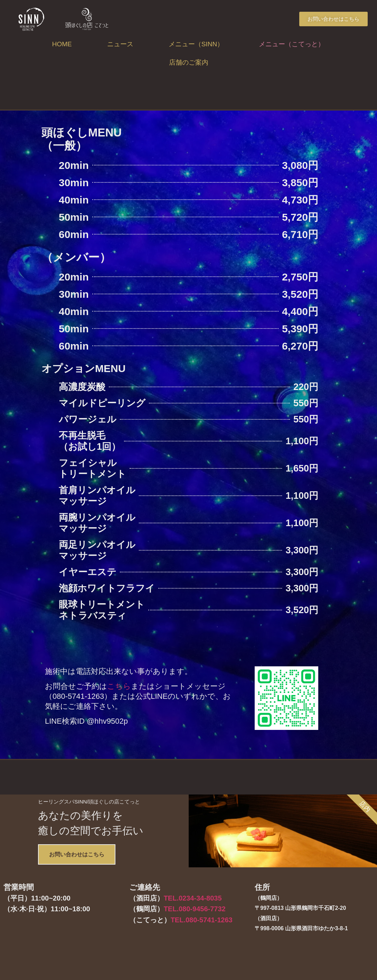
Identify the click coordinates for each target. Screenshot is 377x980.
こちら (119, 686)
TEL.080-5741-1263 (202, 960)
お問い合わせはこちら (92, 890)
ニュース (120, 44)
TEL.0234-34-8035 (193, 939)
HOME (62, 44)
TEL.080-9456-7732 (195, 950)
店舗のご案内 (189, 62)
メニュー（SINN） (196, 44)
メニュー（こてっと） (292, 44)
